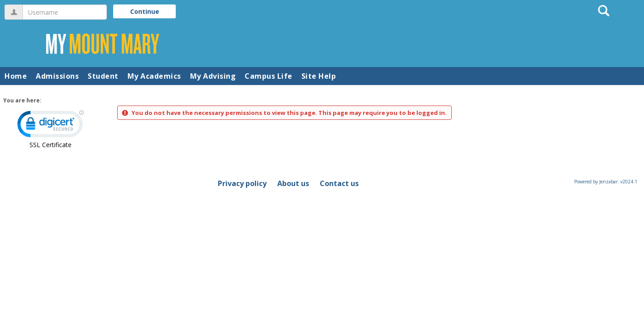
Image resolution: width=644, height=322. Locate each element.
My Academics (154, 76)
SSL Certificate (51, 145)
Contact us (339, 183)
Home (16, 76)
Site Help (319, 76)
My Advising (213, 76)
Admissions (57, 76)
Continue (145, 11)
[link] (51, 126)
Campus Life (269, 76)
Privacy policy (242, 183)
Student (103, 76)
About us (293, 183)
